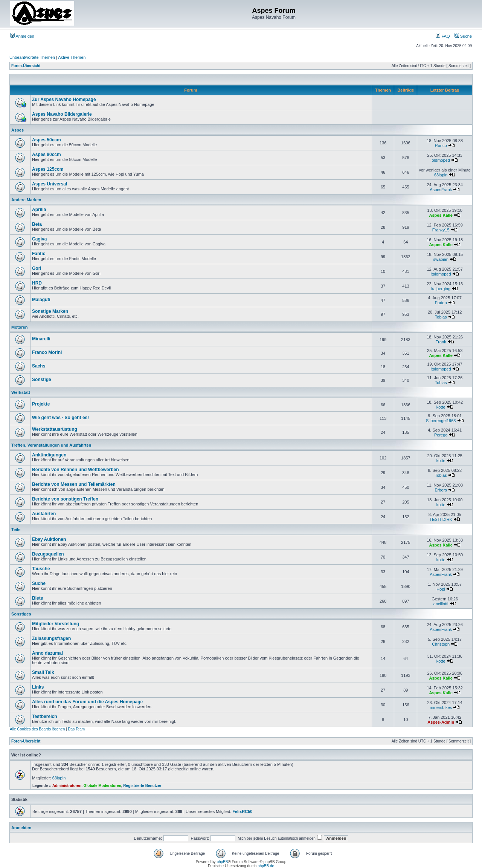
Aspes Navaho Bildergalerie (62, 114)
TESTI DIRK (441, 519)
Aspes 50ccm (47, 140)
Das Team (76, 729)
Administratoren (67, 786)
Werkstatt (21, 392)
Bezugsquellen (48, 554)
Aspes (18, 130)
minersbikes (441, 707)
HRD (37, 283)
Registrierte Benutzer (142, 786)
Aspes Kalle (441, 215)
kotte (441, 407)
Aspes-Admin (441, 722)
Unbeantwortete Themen (32, 57)
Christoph (441, 644)
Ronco (441, 145)
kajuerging (441, 289)
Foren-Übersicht (26, 66)
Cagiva (39, 239)
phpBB (222, 862)
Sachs (39, 366)
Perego (441, 435)
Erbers (441, 490)
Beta (37, 224)
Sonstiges (21, 614)
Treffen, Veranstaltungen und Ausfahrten (51, 445)
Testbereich (44, 716)
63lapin (441, 175)
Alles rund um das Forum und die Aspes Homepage (87, 702)
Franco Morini (47, 352)
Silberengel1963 (441, 421)
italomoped (441, 274)
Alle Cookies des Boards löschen (37, 729)
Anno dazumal (47, 653)
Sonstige (42, 380)
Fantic (39, 254)
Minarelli (41, 339)
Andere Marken (26, 200)
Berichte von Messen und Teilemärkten (74, 484)
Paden (441, 303)
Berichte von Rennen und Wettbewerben (75, 470)
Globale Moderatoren (102, 786)
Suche (463, 36)
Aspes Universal (50, 184)
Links (38, 687)
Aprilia (39, 210)
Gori (37, 268)
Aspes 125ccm (48, 169)
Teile (16, 530)
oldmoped (441, 160)
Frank (441, 342)
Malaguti (41, 300)
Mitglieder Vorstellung (56, 624)
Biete (37, 598)
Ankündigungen (49, 455)
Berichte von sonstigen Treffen (65, 499)
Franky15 (441, 230)
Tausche (41, 569)
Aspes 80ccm (47, 155)
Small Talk (43, 672)
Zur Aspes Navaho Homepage (64, 100)
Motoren (19, 327)
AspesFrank (441, 190)
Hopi (441, 589)
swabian (441, 259)
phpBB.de (266, 866)
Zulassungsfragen (51, 638)
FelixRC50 (242, 811)
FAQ (443, 36)
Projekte (41, 404)
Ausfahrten (44, 514)
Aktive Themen (72, 57)
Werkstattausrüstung (55, 429)
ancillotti (441, 604)
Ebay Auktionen (49, 539)
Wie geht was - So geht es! (60, 418)
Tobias (441, 317)
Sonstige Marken (50, 311)
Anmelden (22, 36)
